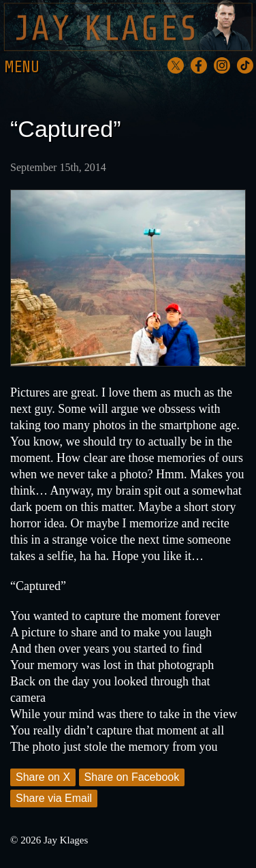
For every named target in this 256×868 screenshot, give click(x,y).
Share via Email (54, 798)
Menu (22, 67)
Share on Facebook (132, 777)
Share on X (43, 777)
